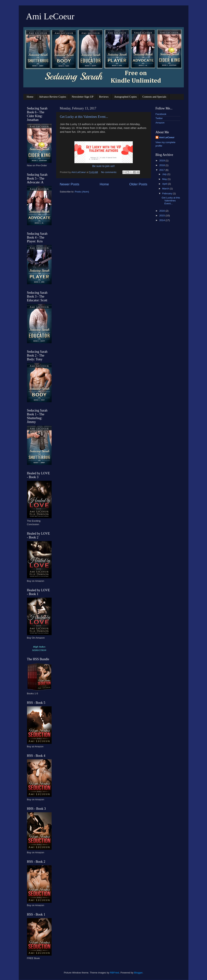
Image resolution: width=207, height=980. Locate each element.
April (165, 184)
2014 (162, 220)
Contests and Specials (154, 97)
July (165, 174)
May (165, 179)
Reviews (104, 97)
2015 (162, 216)
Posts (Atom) (82, 192)
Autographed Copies (125, 97)
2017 (162, 170)
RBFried (115, 973)
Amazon (160, 123)
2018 (162, 165)
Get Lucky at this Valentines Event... (84, 117)
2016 (162, 211)
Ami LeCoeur (50, 16)
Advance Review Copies (53, 97)
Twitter (159, 118)
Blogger (138, 973)
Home (30, 97)
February (168, 193)
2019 (162, 161)
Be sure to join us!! (104, 166)
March (166, 189)
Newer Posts (70, 184)
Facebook (161, 114)
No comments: (109, 172)
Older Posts (138, 184)
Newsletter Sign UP (83, 97)
